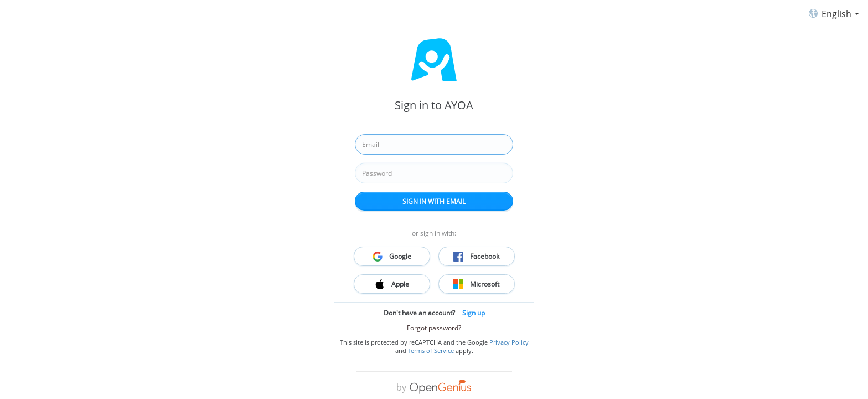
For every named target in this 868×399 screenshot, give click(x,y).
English (831, 15)
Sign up (474, 313)
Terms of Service (431, 351)
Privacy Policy (509, 342)
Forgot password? (434, 328)
